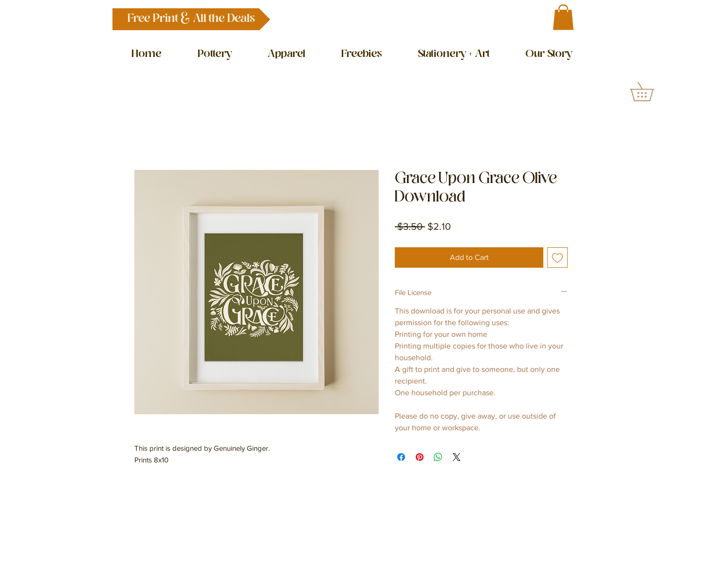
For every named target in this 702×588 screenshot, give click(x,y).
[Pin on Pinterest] (420, 457)
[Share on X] (457, 457)
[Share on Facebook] (401, 457)
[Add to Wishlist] (557, 257)
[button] (191, 19)
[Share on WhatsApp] (438, 457)
